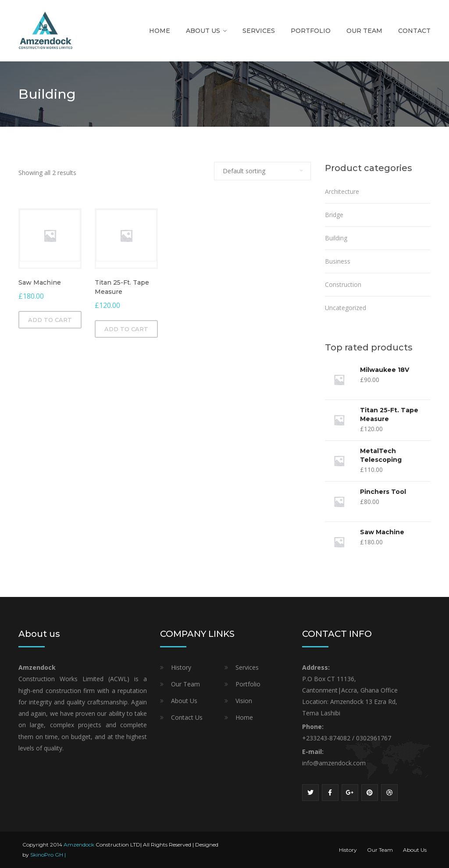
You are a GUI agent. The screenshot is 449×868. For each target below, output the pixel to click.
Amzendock (79, 845)
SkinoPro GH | (48, 855)
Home (160, 31)
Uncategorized (346, 308)
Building (336, 238)
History (181, 667)
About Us (203, 31)
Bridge (334, 215)
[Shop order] (262, 171)
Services (259, 31)
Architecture (342, 191)
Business (338, 261)
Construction (343, 284)
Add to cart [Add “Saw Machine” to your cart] (50, 320)
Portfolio (311, 31)
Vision (244, 701)
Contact (414, 31)
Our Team (364, 31)
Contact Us (187, 717)
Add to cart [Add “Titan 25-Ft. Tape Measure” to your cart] (126, 329)
